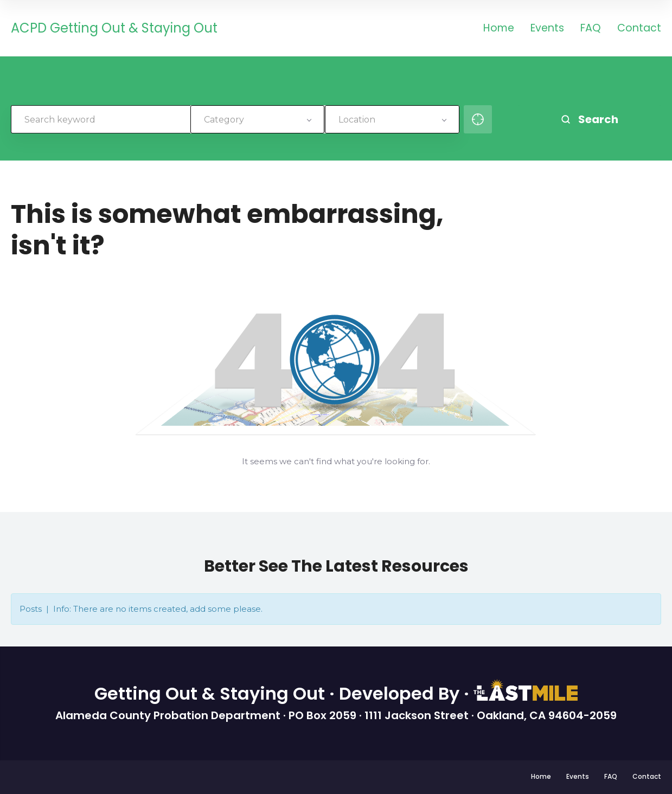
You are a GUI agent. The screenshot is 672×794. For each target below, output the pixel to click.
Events (547, 29)
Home (499, 29)
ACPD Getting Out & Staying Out (114, 28)
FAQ (591, 29)
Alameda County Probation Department (169, 715)
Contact (639, 29)
